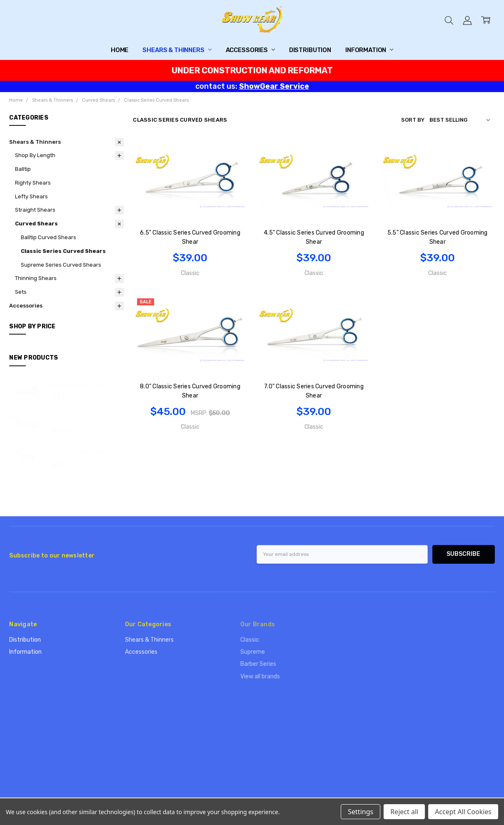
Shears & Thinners (177, 50)
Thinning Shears (36, 278)
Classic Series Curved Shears (63, 251)
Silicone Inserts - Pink (78, 452)
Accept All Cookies (463, 812)
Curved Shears (36, 224)
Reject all (404, 812)
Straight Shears (35, 210)
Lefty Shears (31, 196)
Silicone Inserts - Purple (81, 419)
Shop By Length (35, 155)
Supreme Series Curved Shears (61, 265)
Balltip (23, 169)
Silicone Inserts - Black (80, 385)
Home (120, 50)
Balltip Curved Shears (49, 237)
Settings (361, 812)
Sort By (413, 120)
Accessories (250, 50)
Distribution (310, 50)
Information (369, 50)
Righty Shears (33, 183)
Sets (21, 292)
